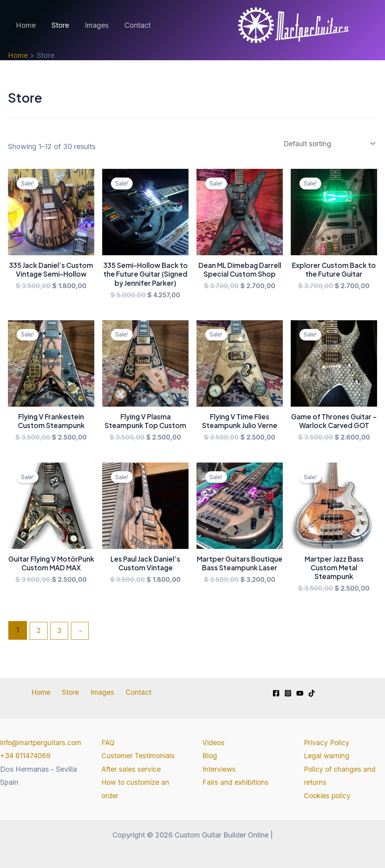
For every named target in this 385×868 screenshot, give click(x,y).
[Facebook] (276, 693)
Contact (132, 25)
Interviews (219, 769)
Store (58, 25)
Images (93, 25)
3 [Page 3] (61, 635)
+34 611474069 (26, 769)
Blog (210, 756)
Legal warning (327, 756)
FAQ (108, 743)
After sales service (132, 769)
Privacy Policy (327, 743)
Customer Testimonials (139, 756)
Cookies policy (328, 796)
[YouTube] (300, 693)
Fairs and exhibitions (236, 782)
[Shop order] (326, 144)
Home (25, 25)
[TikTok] (312, 693)
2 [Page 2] (39, 635)
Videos (214, 743)
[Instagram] (288, 693)
